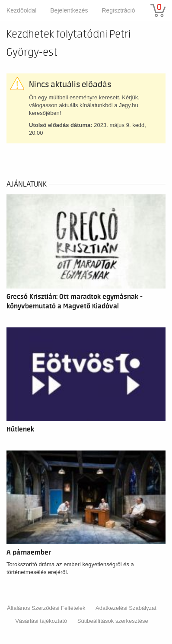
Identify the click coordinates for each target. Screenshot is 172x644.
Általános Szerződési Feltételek (46, 608)
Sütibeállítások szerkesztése (113, 621)
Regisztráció (118, 10)
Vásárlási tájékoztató (41, 621)
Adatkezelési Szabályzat (126, 608)
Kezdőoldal (21, 10)
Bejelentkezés (69, 10)
